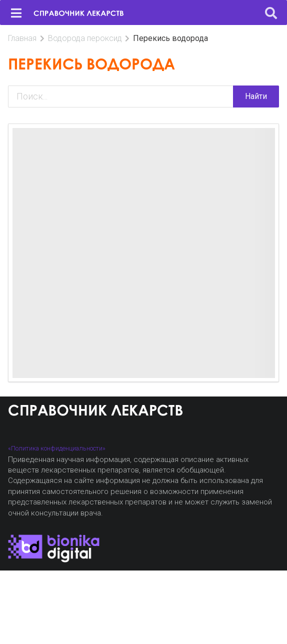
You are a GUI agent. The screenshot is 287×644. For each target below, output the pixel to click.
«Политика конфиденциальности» (57, 448)
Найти (256, 96)
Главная (22, 38)
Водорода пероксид (85, 38)
